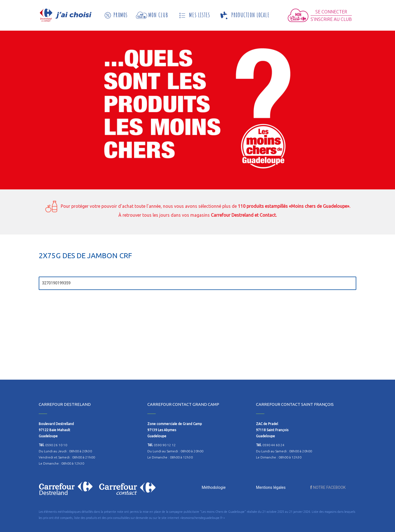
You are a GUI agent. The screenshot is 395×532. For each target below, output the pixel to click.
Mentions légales (271, 487)
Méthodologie (214, 487)
